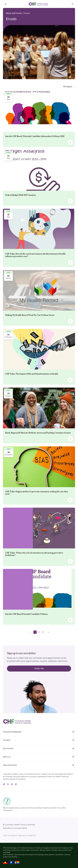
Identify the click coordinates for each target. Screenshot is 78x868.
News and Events (14, 13)
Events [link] (27, 13)
